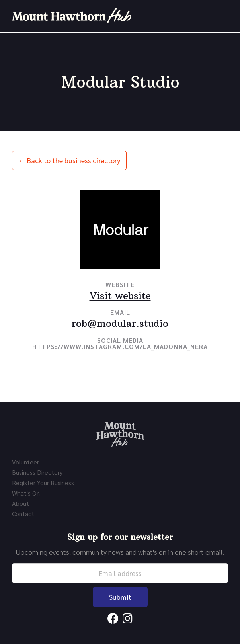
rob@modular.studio (120, 323)
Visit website (120, 295)
